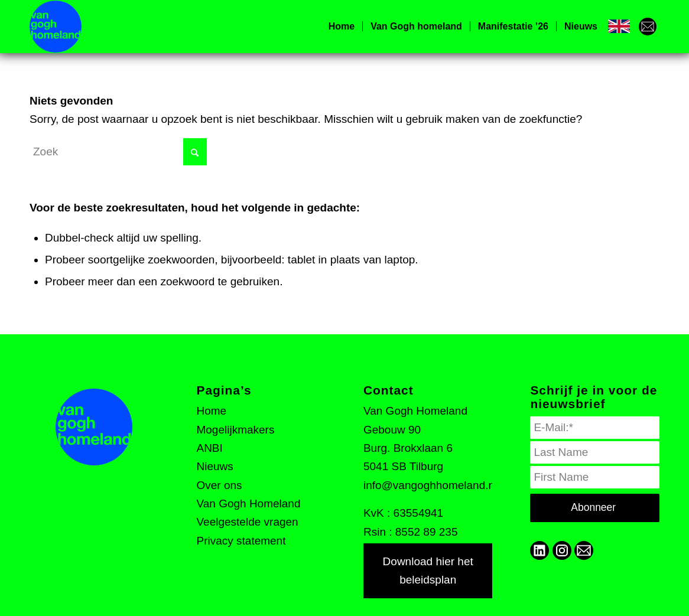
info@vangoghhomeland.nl (430, 485)
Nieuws (214, 466)
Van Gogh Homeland (248, 503)
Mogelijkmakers (235, 430)
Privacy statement (241, 541)
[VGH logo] (56, 27)
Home (211, 411)
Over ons (219, 485)
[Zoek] (118, 152)
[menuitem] (342, 27)
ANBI (209, 448)
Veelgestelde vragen (247, 522)
